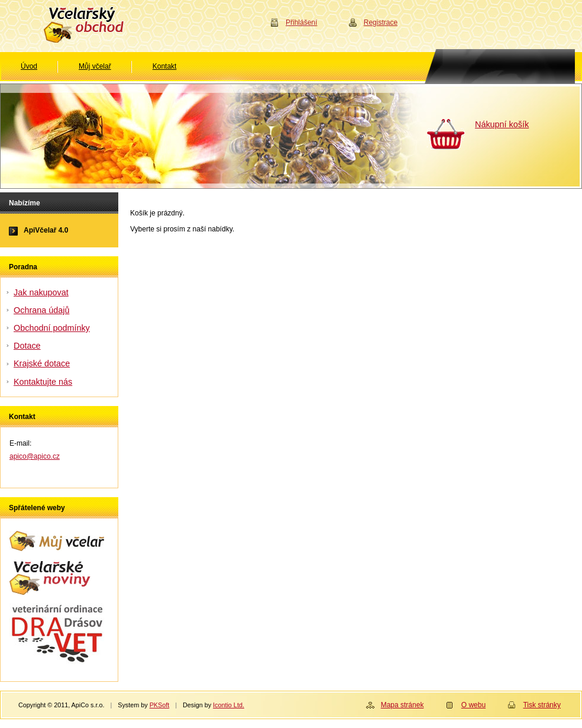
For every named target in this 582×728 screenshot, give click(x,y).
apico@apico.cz (35, 456)
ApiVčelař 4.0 (46, 230)
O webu (473, 705)
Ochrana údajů (41, 310)
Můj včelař (95, 66)
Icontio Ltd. (229, 705)
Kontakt (165, 66)
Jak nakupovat (41, 292)
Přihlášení (301, 22)
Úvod (29, 66)
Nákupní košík (502, 124)
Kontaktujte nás (43, 382)
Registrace (381, 22)
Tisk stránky (542, 705)
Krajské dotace (42, 363)
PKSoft (160, 705)
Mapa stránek (402, 705)
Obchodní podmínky (52, 328)
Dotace (27, 346)
